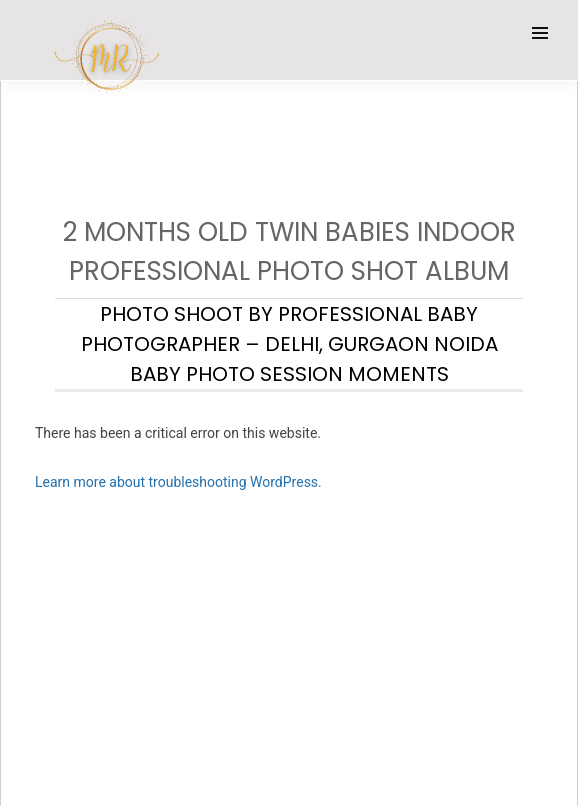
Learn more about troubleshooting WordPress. (178, 482)
